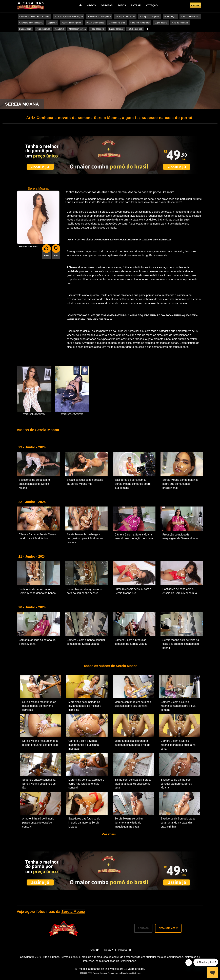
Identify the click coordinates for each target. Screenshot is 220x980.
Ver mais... (110, 834)
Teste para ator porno (125, 17)
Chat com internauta (190, 17)
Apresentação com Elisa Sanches (34, 17)
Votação (153, 6)
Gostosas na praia (117, 23)
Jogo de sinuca (43, 29)
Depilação (52, 23)
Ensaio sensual (116, 29)
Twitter (94, 950)
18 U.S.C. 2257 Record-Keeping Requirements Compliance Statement (110, 973)
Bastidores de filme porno (99, 17)
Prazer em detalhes (95, 23)
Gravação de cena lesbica (31, 23)
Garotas (108, 6)
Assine (195, 6)
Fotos (123, 6)
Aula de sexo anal (180, 23)
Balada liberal (25, 29)
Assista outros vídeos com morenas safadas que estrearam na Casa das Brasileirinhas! (119, 240)
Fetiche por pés (135, 29)
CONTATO (143, 928)
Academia (60, 29)
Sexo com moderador (140, 23)
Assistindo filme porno (72, 23)
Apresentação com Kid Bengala (69, 17)
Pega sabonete (97, 29)
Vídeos (93, 6)
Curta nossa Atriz (28, 246)
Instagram (124, 950)
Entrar (137, 6)
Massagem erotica (77, 29)
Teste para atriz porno (150, 17)
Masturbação (170, 17)
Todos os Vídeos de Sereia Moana (110, 666)
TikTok (109, 950)
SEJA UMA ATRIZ (168, 928)
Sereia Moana (73, 912)
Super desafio (161, 23)
